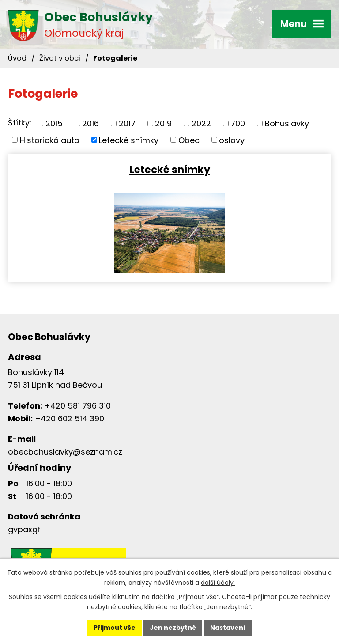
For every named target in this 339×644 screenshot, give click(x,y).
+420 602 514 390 (70, 419)
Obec (189, 140)
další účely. (218, 583)
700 (238, 123)
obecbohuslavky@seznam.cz (65, 452)
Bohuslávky (287, 123)
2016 (90, 123)
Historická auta (50, 140)
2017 (127, 123)
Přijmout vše (115, 628)
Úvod (17, 58)
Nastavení (228, 628)
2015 (54, 123)
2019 (163, 123)
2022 (201, 123)
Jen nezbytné (173, 628)
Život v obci (60, 58)
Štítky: (20, 123)
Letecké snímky (129, 140)
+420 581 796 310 (78, 406)
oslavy (232, 140)
